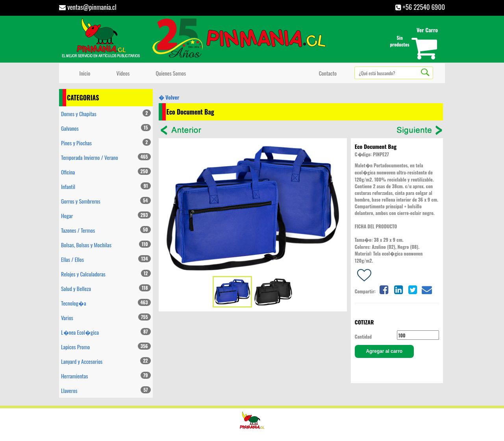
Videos (122, 73)
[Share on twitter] (413, 289)
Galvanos (106, 128)
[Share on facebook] (384, 289)
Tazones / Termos (106, 230)
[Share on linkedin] (398, 289)
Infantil (106, 186)
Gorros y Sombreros (106, 201)
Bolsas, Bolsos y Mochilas (106, 245)
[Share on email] (427, 289)
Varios (106, 318)
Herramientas (106, 376)
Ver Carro (427, 30)
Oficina (106, 172)
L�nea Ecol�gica (106, 332)
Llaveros (106, 390)
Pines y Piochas (106, 143)
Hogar (106, 216)
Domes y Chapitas (106, 114)
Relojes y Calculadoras (106, 274)
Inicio (83, 73)
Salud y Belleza (106, 288)
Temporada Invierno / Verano (106, 157)
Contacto (326, 73)
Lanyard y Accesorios (106, 361)
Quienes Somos (170, 73)
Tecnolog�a (106, 303)
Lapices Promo (106, 347)
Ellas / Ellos (106, 259)
